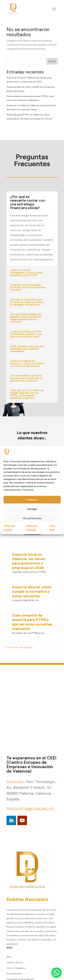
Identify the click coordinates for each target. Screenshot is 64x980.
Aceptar (32, 500)
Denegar (32, 509)
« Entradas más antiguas (20, 589)
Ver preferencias (32, 518)
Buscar (52, 61)
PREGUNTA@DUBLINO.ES (30, 750)
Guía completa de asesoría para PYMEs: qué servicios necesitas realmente (32, 563)
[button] (56, 973)
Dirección (15, 723)
